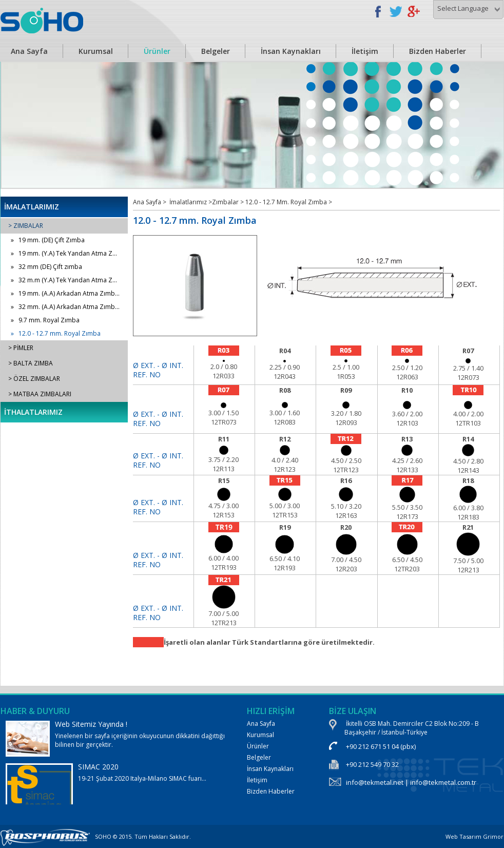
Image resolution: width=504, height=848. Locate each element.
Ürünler (157, 51)
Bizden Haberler (438, 51)
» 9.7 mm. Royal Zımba (45, 320)
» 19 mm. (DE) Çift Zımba (48, 240)
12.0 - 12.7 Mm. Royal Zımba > (289, 202)
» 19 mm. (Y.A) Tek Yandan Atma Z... (64, 253)
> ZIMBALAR (26, 226)
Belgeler (216, 51)
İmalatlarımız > (191, 202)
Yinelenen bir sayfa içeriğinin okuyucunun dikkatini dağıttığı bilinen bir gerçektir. (116, 738)
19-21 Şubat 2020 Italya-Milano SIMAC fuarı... (116, 796)
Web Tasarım (463, 836)
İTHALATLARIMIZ (33, 412)
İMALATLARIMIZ (32, 207)
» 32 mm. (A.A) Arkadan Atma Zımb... (65, 307)
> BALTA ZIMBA (31, 363)
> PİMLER (21, 348)
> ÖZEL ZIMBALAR (34, 379)
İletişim (365, 51)
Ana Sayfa (261, 724)
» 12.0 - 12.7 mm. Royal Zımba (56, 333)
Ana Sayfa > (150, 202)
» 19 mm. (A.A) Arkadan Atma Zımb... (65, 293)
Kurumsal (96, 51)
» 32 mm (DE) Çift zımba (46, 267)
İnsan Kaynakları (291, 51)
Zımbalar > (229, 202)
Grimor (493, 836)
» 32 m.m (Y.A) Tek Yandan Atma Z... (64, 280)
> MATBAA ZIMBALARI (40, 394)
